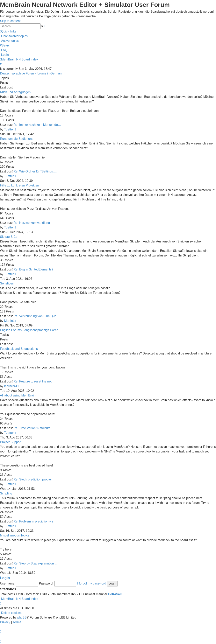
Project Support (11, 442)
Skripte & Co (9, 237)
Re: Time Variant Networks (32, 428)
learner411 (12, 386)
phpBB (22, 617)
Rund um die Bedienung (17, 139)
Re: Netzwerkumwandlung (32, 223)
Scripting (6, 493)
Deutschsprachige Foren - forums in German (31, 73)
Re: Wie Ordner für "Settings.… (35, 171)
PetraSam (115, 594)
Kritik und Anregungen (15, 92)
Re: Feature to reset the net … (34, 381)
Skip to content (10, 21)
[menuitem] (14, 36)
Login (5, 578)
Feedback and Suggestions (19, 349)
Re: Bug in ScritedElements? (33, 269)
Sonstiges (7, 283)
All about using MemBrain (18, 395)
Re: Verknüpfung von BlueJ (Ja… (36, 316)
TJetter (9, 129)
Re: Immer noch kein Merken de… (37, 125)
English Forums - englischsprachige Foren (29, 330)
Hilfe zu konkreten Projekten (19, 185)
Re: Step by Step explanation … (36, 563)
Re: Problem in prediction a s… (35, 521)
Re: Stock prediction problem (33, 479)
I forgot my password (92, 583)
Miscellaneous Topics (15, 535)
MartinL (9, 321)
